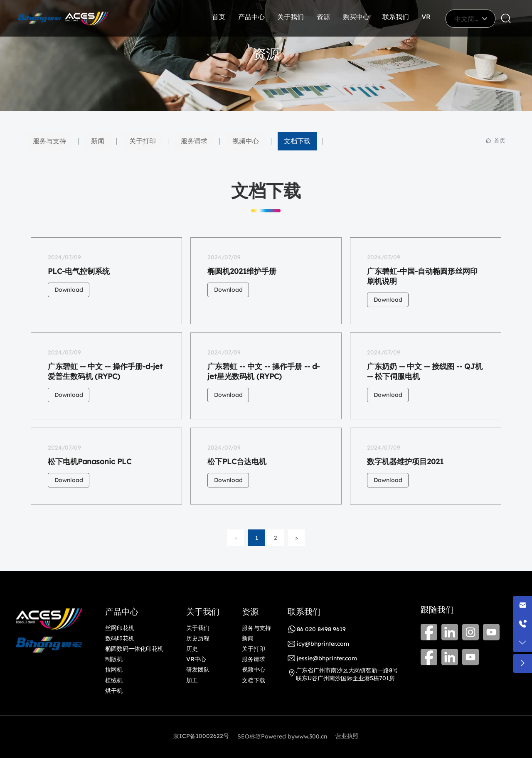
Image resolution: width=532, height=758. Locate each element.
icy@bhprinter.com (323, 644)
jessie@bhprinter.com (327, 658)
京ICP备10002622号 (201, 736)
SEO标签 (249, 736)
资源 (266, 54)
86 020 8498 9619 (321, 629)
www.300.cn (311, 736)
